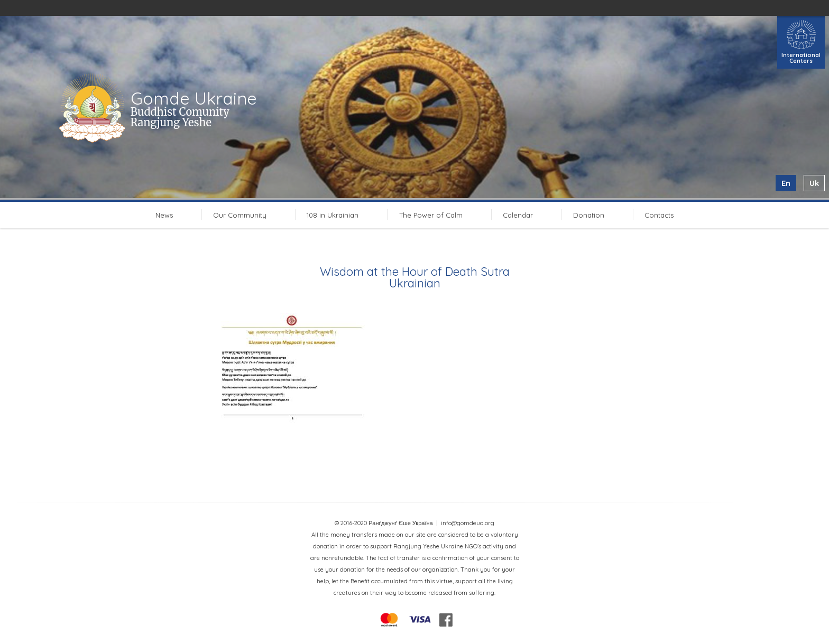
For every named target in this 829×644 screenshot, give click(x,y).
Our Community (240, 215)
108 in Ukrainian (333, 215)
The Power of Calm (431, 215)
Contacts (659, 215)
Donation (589, 215)
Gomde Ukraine (194, 98)
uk (814, 183)
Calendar (518, 215)
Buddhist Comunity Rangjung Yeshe (180, 117)
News (164, 215)
